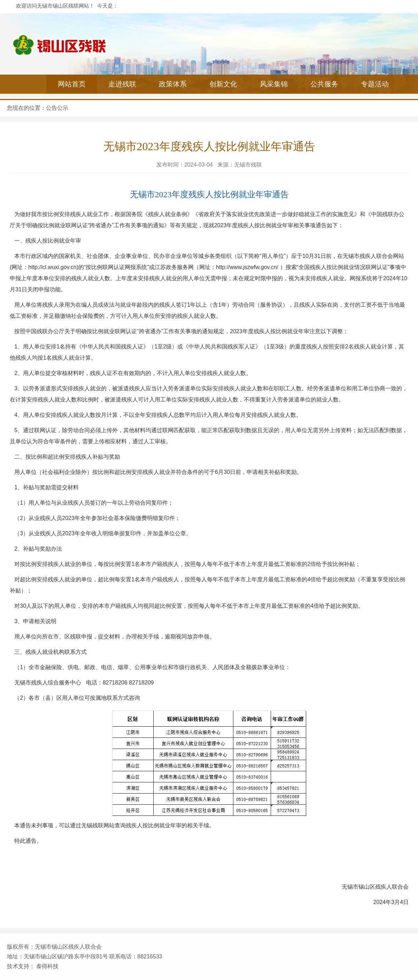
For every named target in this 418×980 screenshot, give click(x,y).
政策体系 (173, 84)
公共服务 (324, 84)
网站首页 (72, 84)
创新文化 (223, 84)
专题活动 (375, 84)
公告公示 (57, 108)
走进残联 (122, 84)
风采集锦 (274, 84)
